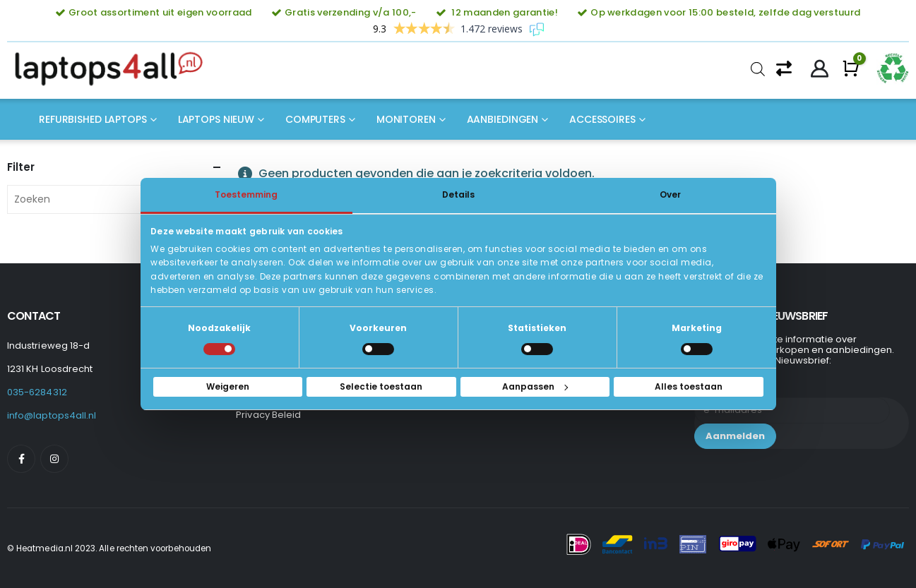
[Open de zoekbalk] (758, 69)
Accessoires (602, 119)
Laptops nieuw (216, 119)
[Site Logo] (113, 69)
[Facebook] (21, 459)
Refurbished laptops (93, 119)
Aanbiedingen (503, 119)
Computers (315, 119)
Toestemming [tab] (246, 194)
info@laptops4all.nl (52, 415)
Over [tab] (670, 194)
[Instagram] (54, 459)
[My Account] (820, 69)
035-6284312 (37, 392)
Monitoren (406, 119)
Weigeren (228, 386)
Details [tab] (458, 194)
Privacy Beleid (268, 415)
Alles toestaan (689, 386)
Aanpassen (535, 386)
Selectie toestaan (381, 386)
